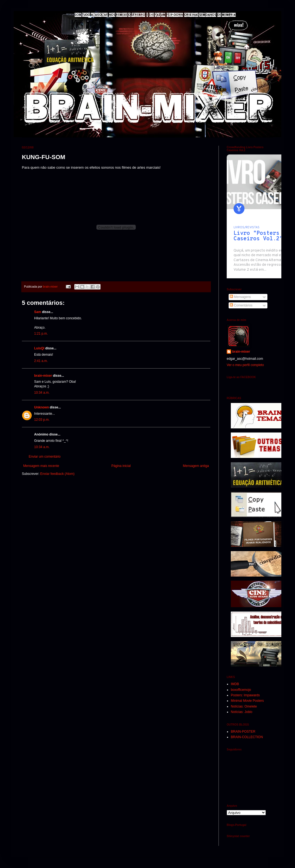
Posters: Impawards (245, 695)
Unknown (42, 407)
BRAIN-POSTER (243, 732)
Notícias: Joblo (242, 712)
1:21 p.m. (41, 334)
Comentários (241, 305)
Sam (38, 312)
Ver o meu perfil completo (245, 365)
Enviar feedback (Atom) (57, 474)
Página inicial (121, 466)
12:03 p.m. (42, 420)
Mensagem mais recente (41, 466)
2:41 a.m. (41, 361)
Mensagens (240, 297)
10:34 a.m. (42, 393)
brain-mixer (43, 376)
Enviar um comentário (45, 457)
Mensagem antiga (196, 466)
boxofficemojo (241, 690)
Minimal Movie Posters (247, 701)
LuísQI (39, 348)
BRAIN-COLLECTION (247, 737)
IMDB (235, 684)
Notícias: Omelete (244, 706)
